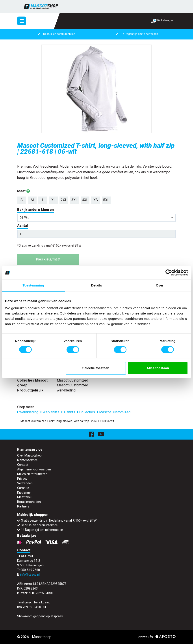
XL (53, 200)
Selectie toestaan (96, 368)
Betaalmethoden (29, 502)
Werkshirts (50, 412)
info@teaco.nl (30, 575)
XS (96, 200)
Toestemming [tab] (33, 285)
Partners (23, 506)
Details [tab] (96, 285)
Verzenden (25, 483)
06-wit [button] (96, 218)
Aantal (22, 226)
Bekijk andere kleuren (35, 210)
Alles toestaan (158, 368)
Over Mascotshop (29, 455)
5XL (106, 200)
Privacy (22, 479)
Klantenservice (27, 460)
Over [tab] (160, 285)
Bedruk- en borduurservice (59, 34)
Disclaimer (24, 492)
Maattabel (24, 497)
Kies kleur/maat (48, 259)
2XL (64, 200)
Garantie (23, 488)
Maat (24, 191)
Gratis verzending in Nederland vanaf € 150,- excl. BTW (59, 520)
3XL (74, 200)
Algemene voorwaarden (34, 469)
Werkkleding (28, 412)
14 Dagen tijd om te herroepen (140, 34)
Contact (23, 465)
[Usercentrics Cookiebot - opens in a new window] (169, 273)
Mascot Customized (114, 412)
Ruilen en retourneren (32, 474)
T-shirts (68, 412)
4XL (85, 200)
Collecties (86, 412)
